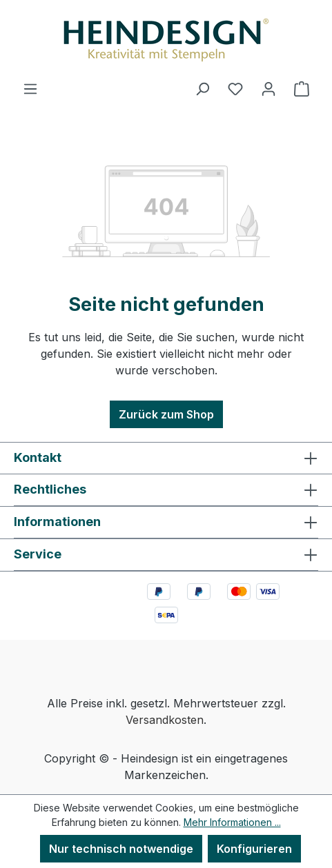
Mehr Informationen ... (232, 822)
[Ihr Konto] (268, 88)
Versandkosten (165, 720)
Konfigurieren (254, 849)
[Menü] (30, 88)
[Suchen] (202, 88)
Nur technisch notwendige (121, 849)
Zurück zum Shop (166, 414)
